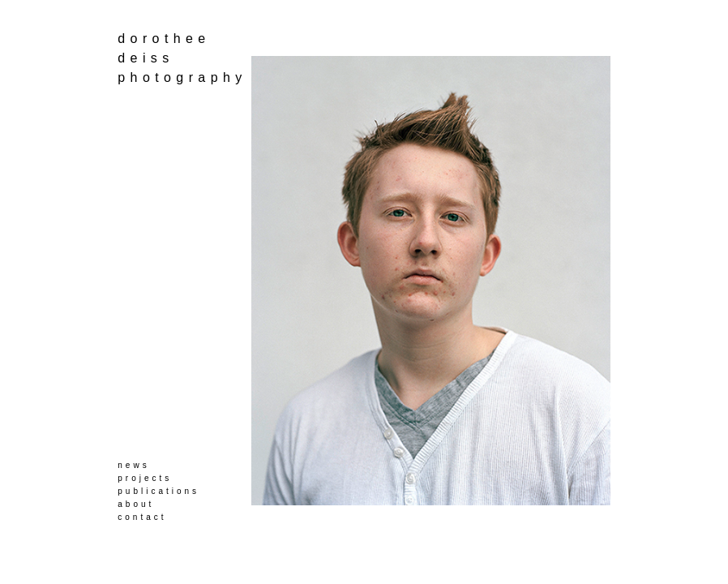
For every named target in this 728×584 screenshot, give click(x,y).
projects (145, 478)
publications (158, 491)
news (133, 465)
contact (142, 517)
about (136, 504)
